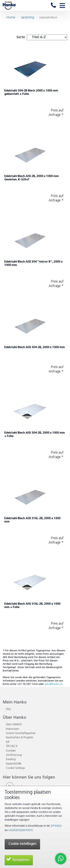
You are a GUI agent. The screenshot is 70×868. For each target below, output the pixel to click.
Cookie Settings (15, 768)
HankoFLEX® (14, 764)
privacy (56, 826)
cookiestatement (21, 830)
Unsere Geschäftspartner (21, 733)
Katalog (11, 759)
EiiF (8, 742)
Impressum (12, 729)
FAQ (8, 709)
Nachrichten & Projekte (20, 738)
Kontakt (11, 751)
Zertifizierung (14, 755)
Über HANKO (14, 725)
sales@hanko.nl (53, 684)
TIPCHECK (12, 746)
